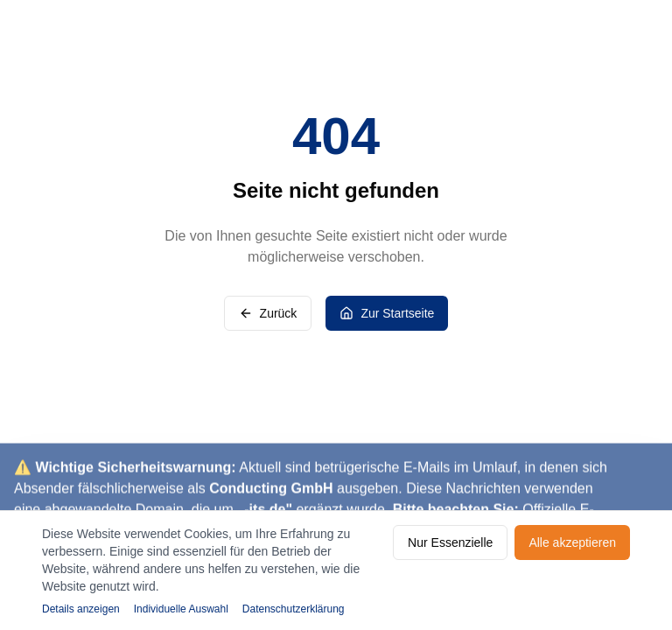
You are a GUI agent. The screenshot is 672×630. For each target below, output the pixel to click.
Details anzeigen (81, 609)
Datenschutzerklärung (294, 609)
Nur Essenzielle (450, 542)
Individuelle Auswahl (181, 609)
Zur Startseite (387, 313)
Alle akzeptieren (572, 542)
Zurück (268, 313)
